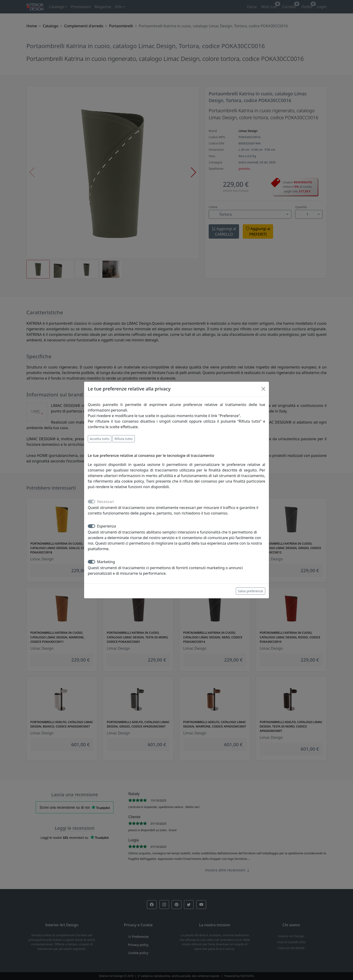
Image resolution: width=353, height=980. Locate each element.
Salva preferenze (251, 591)
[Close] (263, 389)
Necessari (106, 502)
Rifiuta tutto (123, 439)
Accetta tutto (100, 439)
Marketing (106, 562)
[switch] (91, 526)
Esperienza (107, 526)
